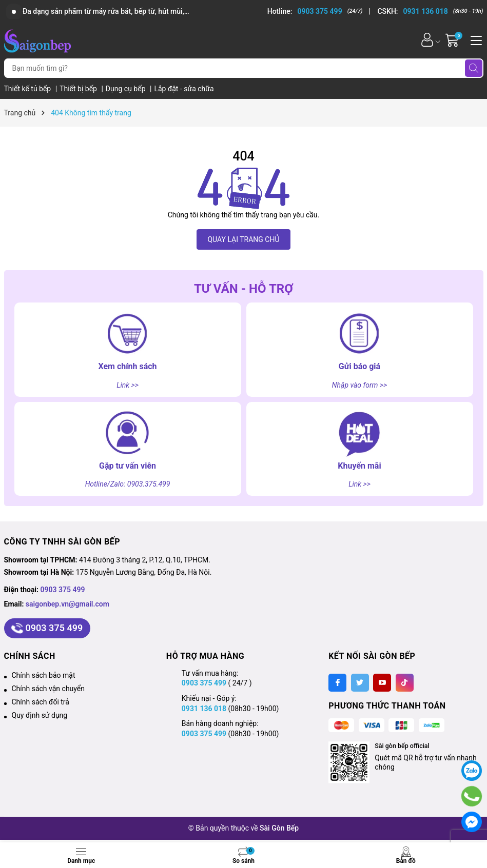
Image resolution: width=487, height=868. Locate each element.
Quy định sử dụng (40, 715)
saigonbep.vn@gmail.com (67, 604)
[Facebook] (337, 683)
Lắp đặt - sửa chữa (184, 89)
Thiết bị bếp (79, 89)
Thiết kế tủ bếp (28, 89)
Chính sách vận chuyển (48, 689)
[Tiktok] (405, 683)
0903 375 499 (63, 590)
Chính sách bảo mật (44, 675)
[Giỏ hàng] (453, 40)
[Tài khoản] (427, 40)
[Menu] (475, 39)
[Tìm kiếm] (474, 68)
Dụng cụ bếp (126, 89)
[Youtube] (382, 683)
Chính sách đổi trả (41, 702)
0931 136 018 (204, 709)
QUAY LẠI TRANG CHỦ (243, 239)
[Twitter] (360, 683)
